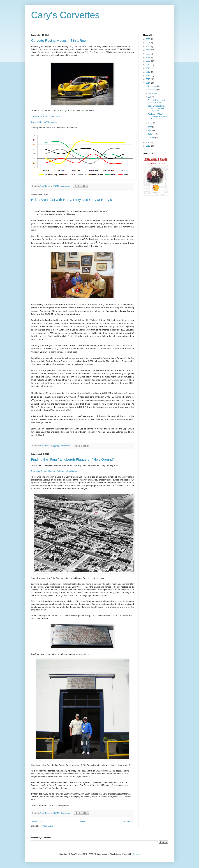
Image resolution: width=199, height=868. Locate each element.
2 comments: (66, 813)
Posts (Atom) (48, 826)
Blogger (136, 854)
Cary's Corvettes (65, 15)
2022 (148, 54)
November (153, 90)
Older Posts (128, 822)
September (153, 93)
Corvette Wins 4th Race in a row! (46, 116)
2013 (148, 142)
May (150, 127)
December (153, 86)
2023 (148, 50)
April (150, 131)
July (150, 97)
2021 (148, 57)
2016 (148, 76)
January (152, 138)
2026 (148, 39)
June (150, 123)
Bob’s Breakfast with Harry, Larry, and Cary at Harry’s (71, 200)
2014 (148, 83)
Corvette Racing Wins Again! (44, 122)
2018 (148, 68)
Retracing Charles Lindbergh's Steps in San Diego (54, 471)
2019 (148, 65)
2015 (148, 79)
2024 (148, 47)
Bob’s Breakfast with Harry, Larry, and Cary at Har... (156, 108)
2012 (148, 146)
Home (83, 822)
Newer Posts (37, 822)
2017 (148, 72)
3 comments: (66, 446)
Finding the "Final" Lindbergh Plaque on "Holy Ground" (73, 459)
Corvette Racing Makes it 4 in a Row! (59, 41)
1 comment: (65, 186)
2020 (148, 61)
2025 (148, 43)
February (152, 134)
